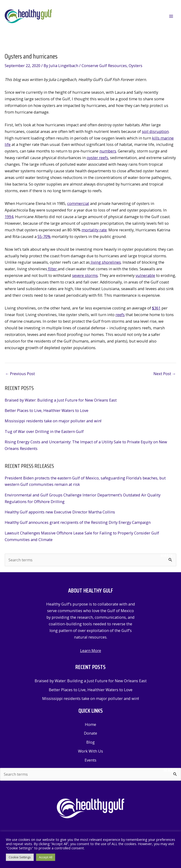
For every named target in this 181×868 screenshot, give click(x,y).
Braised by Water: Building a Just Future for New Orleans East (61, 400)
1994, (9, 217)
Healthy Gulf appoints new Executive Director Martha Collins (60, 512)
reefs (120, 315)
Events (90, 760)
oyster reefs (97, 158)
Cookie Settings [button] (20, 857)
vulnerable (145, 276)
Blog (90, 742)
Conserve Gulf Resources (104, 66)
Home (90, 725)
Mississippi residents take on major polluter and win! (53, 421)
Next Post (165, 374)
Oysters (136, 66)
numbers (108, 151)
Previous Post (20, 374)
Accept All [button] (46, 857)
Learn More (91, 651)
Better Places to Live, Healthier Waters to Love (47, 411)
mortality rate (94, 230)
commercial (78, 204)
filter (52, 269)
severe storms (85, 276)
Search (167, 556)
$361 (156, 308)
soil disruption (155, 132)
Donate (90, 734)
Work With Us (90, 751)
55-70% (44, 237)
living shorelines (105, 263)
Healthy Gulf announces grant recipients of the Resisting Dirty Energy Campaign (78, 523)
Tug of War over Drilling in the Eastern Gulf (44, 432)
